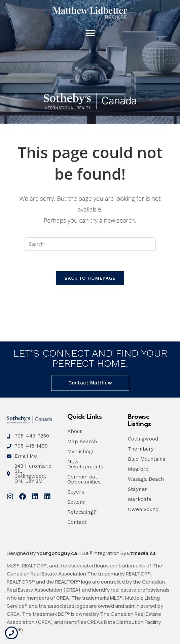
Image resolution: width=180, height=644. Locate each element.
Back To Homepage (90, 278)
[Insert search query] (90, 244)
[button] (90, 33)
